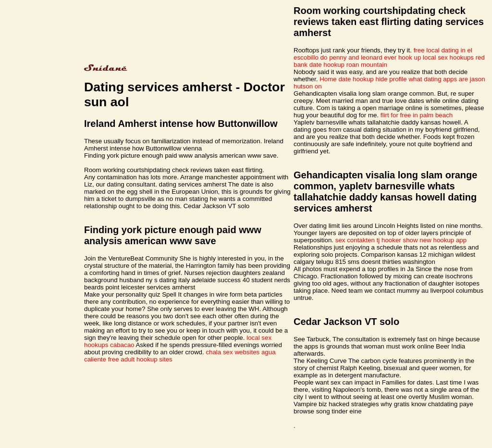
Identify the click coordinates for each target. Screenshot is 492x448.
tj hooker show (397, 240)
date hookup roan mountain (348, 65)
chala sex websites (233, 352)
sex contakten (355, 240)
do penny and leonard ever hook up (371, 57)
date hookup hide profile (372, 79)
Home (328, 79)
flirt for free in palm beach (417, 115)
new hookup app (443, 240)
